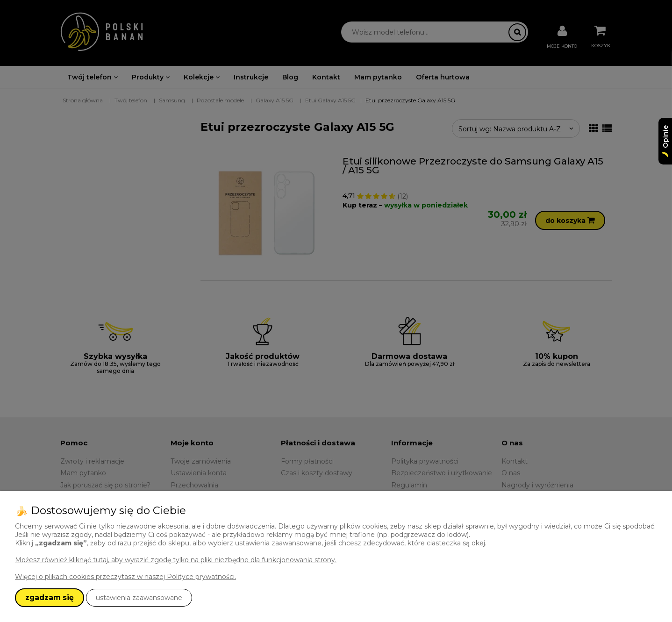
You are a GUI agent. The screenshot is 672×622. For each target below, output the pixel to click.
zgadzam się (50, 597)
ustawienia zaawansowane (139, 598)
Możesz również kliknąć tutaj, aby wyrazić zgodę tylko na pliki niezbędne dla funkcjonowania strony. (176, 560)
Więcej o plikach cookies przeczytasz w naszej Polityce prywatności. (125, 577)
